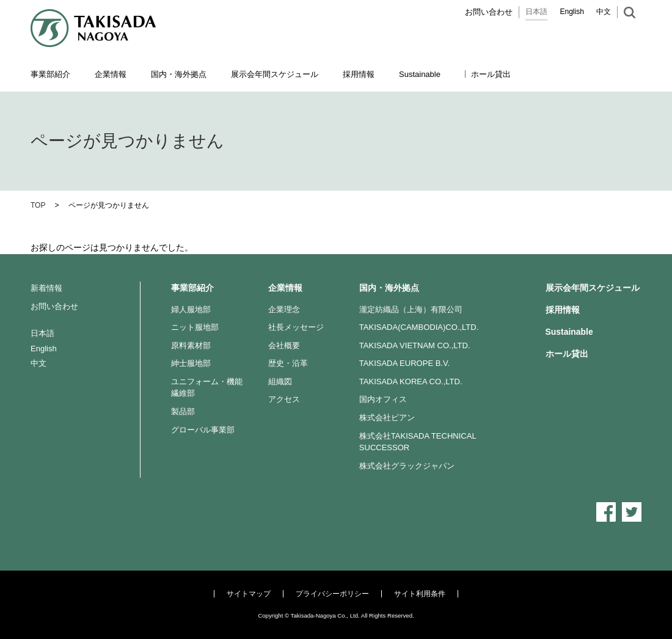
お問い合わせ (489, 12)
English (572, 12)
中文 (604, 12)
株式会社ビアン (387, 418)
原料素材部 (191, 345)
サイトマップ (249, 594)
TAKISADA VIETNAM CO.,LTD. (415, 345)
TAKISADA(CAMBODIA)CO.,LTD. (419, 327)
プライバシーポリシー (332, 594)
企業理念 (284, 309)
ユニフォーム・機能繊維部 (207, 388)
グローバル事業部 (203, 430)
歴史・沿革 (288, 363)
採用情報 (359, 74)
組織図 (280, 382)
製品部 (183, 411)
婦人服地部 (191, 309)
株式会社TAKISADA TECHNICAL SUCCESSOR (418, 442)
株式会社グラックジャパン (407, 466)
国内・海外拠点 (389, 288)
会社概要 (284, 345)
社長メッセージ (296, 327)
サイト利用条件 (420, 594)
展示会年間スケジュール (275, 74)
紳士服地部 (191, 363)
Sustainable (569, 332)
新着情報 (46, 288)
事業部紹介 (192, 288)
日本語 (536, 12)
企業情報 (285, 288)
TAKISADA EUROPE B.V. (404, 363)
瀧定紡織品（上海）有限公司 (411, 309)
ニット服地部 (195, 327)
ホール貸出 (491, 74)
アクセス (284, 399)
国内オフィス (383, 399)
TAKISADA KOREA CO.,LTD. (411, 382)
